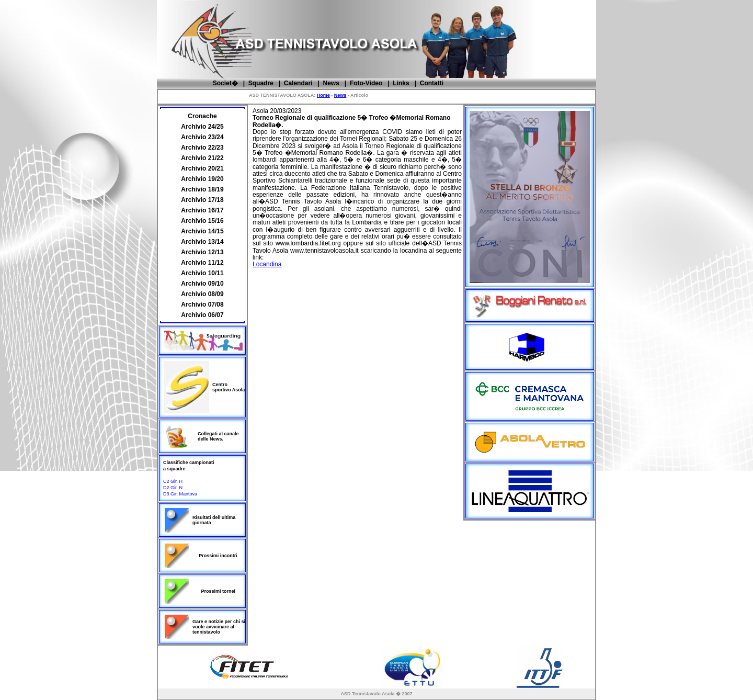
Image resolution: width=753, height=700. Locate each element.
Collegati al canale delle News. (218, 436)
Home (323, 95)
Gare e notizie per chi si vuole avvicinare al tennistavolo (219, 627)
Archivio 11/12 (202, 263)
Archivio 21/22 (202, 158)
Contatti (432, 83)
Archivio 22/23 (202, 148)
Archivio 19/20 (202, 179)
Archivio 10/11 (202, 273)
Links (401, 83)
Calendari (298, 83)
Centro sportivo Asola (229, 387)
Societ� (225, 83)
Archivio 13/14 (202, 242)
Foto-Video (366, 83)
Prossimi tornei (219, 591)
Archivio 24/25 (202, 127)
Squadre (261, 83)
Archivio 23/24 (202, 137)
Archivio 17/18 (202, 200)
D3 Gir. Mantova (180, 494)
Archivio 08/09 (202, 294)
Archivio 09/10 (202, 284)
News (331, 83)
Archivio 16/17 (202, 210)
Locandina (267, 264)
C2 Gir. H (173, 481)
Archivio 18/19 (202, 189)
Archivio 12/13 (202, 252)
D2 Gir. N (173, 488)
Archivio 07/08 (202, 304)
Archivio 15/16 (202, 221)
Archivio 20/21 (202, 168)
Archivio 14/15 (202, 231)
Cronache (202, 116)
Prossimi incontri (218, 556)
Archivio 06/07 (202, 315)
